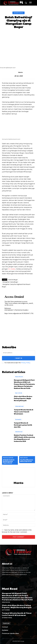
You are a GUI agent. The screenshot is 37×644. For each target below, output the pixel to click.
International (19, 406)
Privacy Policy (26, 363)
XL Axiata (12, 269)
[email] (18, 353)
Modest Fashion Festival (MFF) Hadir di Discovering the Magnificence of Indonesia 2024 (24, 438)
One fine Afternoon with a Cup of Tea (27, 461)
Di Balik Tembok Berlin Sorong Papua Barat (9, 461)
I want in (18, 358)
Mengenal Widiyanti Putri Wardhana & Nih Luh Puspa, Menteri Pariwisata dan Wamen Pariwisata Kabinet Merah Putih (24, 384)
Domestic (18, 419)
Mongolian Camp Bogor (10, 282)
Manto (20, 72)
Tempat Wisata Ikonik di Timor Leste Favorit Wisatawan (24, 412)
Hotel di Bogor (13, 280)
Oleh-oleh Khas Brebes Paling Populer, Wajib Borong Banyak (23, 398)
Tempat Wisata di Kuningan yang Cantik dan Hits (23, 425)
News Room (19, 377)
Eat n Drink (19, 393)
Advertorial (18, 13)
